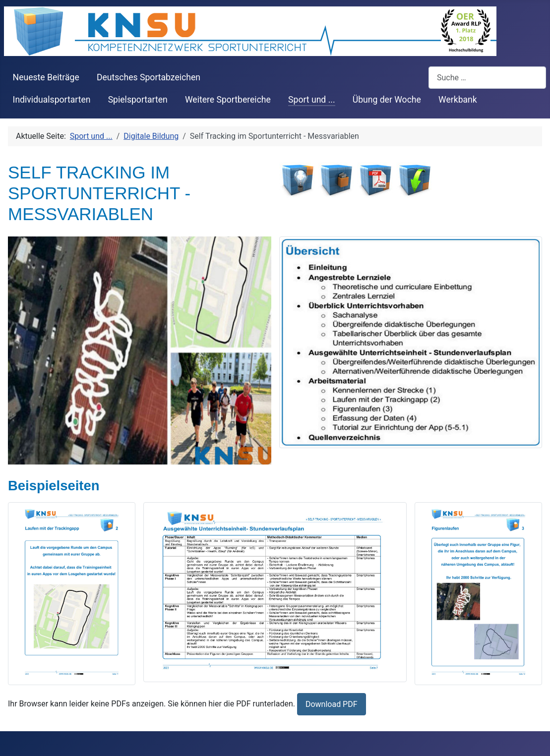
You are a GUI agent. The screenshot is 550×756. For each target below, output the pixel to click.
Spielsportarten (138, 100)
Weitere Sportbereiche (228, 100)
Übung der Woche (387, 100)
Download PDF (332, 704)
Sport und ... (312, 100)
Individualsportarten (52, 100)
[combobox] (487, 78)
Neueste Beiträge (46, 77)
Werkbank (458, 100)
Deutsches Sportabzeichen (149, 77)
